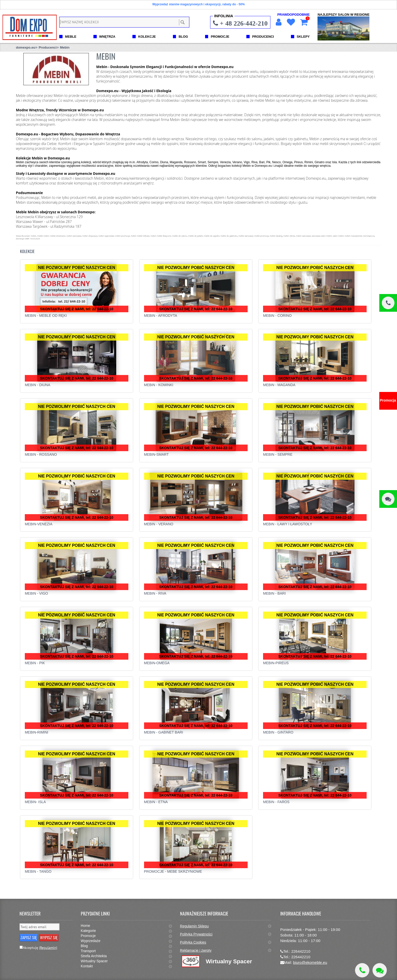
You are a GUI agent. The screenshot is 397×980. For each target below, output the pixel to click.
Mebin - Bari (274, 593)
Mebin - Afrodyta (161, 316)
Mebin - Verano (159, 524)
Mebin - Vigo (36, 593)
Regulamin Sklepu (194, 926)
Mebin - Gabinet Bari (164, 732)
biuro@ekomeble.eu (310, 962)
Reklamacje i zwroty (196, 950)
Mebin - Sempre (278, 454)
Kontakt (87, 966)
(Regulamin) (48, 948)
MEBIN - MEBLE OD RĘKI (46, 316)
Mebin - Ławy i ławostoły (288, 524)
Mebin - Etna (156, 802)
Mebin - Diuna (37, 385)
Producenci (48, 47)
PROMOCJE (220, 37)
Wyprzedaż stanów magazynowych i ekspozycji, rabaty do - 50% (198, 4)
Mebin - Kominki (159, 385)
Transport (88, 951)
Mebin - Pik (35, 663)
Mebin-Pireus (276, 663)
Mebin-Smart (156, 454)
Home (85, 926)
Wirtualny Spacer (94, 961)
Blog (84, 946)
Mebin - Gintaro (278, 732)
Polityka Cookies (193, 942)
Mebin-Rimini (37, 732)
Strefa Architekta (94, 956)
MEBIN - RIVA (155, 593)
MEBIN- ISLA (35, 802)
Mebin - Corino (277, 316)
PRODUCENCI (263, 37)
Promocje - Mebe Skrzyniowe (173, 871)
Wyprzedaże (91, 941)
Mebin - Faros (276, 802)
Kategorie (88, 931)
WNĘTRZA (107, 37)
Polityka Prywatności (196, 934)
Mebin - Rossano (41, 454)
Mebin (65, 47)
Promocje (88, 936)
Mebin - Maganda (279, 385)
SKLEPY (303, 37)
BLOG (183, 37)
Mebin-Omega (157, 663)
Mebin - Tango (38, 871)
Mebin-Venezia (39, 524)
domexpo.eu (26, 47)
